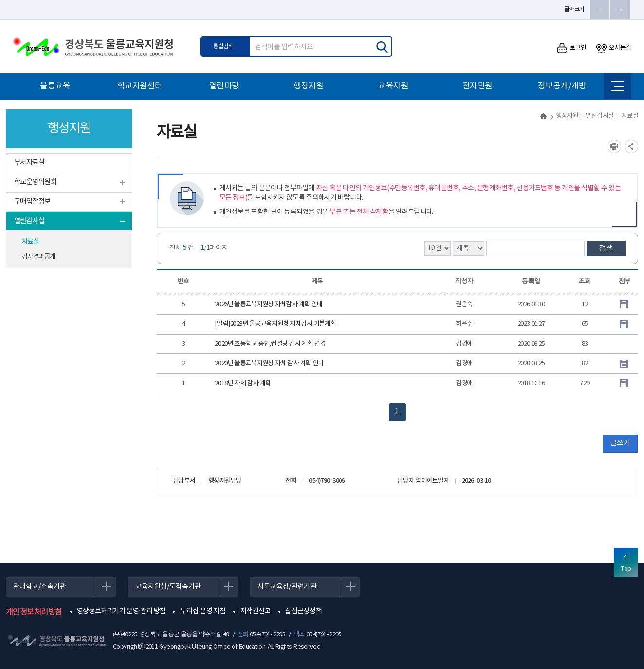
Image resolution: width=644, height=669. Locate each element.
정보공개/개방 (562, 86)
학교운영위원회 (35, 182)
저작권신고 (255, 611)
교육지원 (393, 86)
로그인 (572, 48)
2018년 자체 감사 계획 (243, 383)
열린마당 (224, 86)
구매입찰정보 (32, 202)
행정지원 (308, 86)
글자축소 (599, 10)
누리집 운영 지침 (203, 611)
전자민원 (478, 86)
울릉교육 (55, 86)
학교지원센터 (140, 86)
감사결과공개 (39, 257)
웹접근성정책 (303, 611)
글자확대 (620, 10)
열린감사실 (29, 221)
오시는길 (614, 48)
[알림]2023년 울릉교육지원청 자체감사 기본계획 (276, 324)
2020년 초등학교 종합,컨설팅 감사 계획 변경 (270, 344)
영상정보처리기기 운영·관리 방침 (121, 611)
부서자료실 (29, 163)
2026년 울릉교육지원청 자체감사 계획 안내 (269, 305)
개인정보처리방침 (34, 612)
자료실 (30, 242)
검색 (606, 248)
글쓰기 (620, 443)
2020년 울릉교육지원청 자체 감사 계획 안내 (269, 363)
